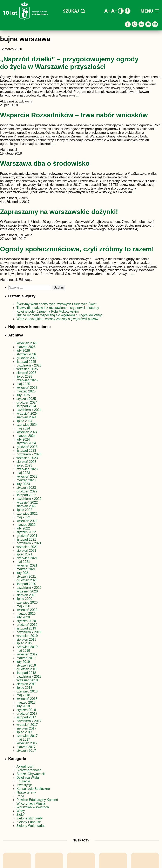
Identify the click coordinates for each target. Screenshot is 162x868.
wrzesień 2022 (27, 502)
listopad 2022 (26, 495)
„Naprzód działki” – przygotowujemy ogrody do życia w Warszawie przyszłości (69, 63)
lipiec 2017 (24, 732)
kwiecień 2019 (27, 654)
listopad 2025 (26, 362)
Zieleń (21, 815)
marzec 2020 (26, 614)
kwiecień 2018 (27, 699)
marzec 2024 (26, 436)
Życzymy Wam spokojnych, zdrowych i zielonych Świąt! (57, 304)
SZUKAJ (74, 11)
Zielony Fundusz (29, 822)
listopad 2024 (26, 406)
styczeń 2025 (26, 399)
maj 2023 (23, 473)
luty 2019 (23, 662)
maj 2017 (23, 739)
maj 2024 (23, 428)
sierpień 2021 (26, 551)
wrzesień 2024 (27, 414)
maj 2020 (23, 606)
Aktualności (25, 766)
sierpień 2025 (26, 373)
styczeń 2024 (26, 443)
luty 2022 (23, 528)
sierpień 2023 (26, 462)
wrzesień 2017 (27, 725)
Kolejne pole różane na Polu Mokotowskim (48, 311)
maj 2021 (23, 562)
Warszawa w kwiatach (33, 807)
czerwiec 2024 (27, 425)
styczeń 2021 (26, 577)
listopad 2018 (26, 673)
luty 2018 (23, 706)
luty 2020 (23, 617)
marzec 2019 (26, 658)
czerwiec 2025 (27, 380)
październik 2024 (29, 410)
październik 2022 (29, 499)
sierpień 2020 (26, 595)
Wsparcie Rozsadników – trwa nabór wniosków (74, 115)
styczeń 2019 (26, 665)
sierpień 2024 (26, 417)
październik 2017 (29, 721)
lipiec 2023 (24, 465)
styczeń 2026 (26, 354)
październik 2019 (29, 632)
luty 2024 (23, 439)
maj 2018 (23, 695)
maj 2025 (23, 384)
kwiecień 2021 (27, 565)
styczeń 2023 (26, 488)
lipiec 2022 (24, 510)
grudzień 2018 (27, 669)
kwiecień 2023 (27, 476)
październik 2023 (29, 454)
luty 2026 (23, 351)
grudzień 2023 (27, 447)
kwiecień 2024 (27, 432)
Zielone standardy (30, 818)
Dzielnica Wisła (28, 778)
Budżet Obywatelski (31, 774)
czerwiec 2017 (27, 736)
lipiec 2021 (24, 554)
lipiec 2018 (24, 688)
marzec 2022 (26, 525)
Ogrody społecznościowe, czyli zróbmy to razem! (77, 249)
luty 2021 (23, 573)
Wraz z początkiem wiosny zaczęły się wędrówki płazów (57, 319)
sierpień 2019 (26, 639)
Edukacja (23, 781)
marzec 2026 (26, 347)
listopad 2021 (26, 539)
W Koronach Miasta (31, 803)
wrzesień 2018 (27, 680)
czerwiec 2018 (27, 691)
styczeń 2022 (26, 532)
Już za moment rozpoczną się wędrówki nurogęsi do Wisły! (60, 315)
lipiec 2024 (24, 421)
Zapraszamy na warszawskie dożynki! (59, 212)
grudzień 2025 (27, 358)
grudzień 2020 (27, 580)
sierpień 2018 (26, 684)
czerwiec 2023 (27, 469)
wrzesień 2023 (27, 458)
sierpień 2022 (26, 506)
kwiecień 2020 (27, 610)
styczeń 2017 (26, 751)
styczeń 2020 (26, 621)
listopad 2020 (26, 584)
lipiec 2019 (24, 643)
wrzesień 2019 (27, 636)
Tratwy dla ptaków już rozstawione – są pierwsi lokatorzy (58, 308)
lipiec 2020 (24, 599)
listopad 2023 (26, 451)
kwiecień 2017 (27, 743)
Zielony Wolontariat (31, 826)
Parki (20, 796)
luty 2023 (23, 484)
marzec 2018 (26, 702)
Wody (21, 811)
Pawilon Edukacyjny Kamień (37, 800)
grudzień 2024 (27, 402)
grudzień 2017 (27, 714)
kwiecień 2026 (27, 343)
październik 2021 (29, 543)
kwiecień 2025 (27, 388)
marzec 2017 (26, 747)
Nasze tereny (26, 792)
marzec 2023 (26, 480)
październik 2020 (29, 588)
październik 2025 (29, 365)
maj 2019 (23, 651)
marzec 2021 (26, 569)
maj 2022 (23, 517)
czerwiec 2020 (27, 602)
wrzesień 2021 (27, 547)
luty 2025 (23, 395)
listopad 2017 (26, 717)
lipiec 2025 (24, 376)
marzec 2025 (26, 391)
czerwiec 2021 (27, 558)
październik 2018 (29, 677)
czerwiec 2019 (27, 647)
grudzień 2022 (27, 491)
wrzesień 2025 (27, 369)
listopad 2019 (26, 628)
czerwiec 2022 (27, 514)
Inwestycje (24, 785)
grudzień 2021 (27, 536)
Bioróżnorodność (29, 770)
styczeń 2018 (26, 710)
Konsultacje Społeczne (33, 789)
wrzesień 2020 (27, 591)
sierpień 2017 (26, 728)
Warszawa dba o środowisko (45, 163)
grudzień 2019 (27, 625)
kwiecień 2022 (27, 521)
